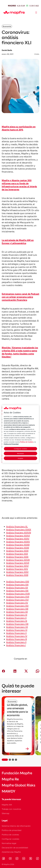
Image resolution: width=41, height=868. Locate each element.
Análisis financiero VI (17, 630)
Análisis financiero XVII (18, 597)
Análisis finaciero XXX (17, 554)
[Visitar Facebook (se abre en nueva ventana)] (3, 859)
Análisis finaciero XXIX (17, 557)
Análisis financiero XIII (17, 609)
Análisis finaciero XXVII (18, 563)
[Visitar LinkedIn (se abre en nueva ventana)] (24, 859)
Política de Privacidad (11, 444)
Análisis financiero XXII (18, 582)
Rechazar (20, 453)
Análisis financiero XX (17, 588)
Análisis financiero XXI (17, 585)
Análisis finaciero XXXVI (18, 536)
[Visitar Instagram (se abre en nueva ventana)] (17, 859)
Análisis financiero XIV (17, 606)
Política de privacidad (12, 830)
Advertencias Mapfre (11, 852)
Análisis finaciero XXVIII (18, 560)
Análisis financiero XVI (17, 600)
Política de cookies (10, 835)
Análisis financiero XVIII (18, 594)
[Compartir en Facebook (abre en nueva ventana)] (3, 671)
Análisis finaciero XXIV (17, 572)
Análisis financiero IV (17, 636)
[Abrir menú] (36, 13)
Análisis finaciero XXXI (17, 551)
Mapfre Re (10, 779)
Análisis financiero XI (17, 615)
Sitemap (6, 813)
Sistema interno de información (16, 826)
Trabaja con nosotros (11, 809)
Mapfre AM (7, 805)
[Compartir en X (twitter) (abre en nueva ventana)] (26, 671)
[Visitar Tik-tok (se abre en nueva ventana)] (37, 859)
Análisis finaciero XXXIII (18, 545)
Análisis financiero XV (17, 603)
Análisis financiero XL (17, 527)
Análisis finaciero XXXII (18, 548)
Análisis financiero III (17, 639)
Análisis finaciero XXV (17, 569)
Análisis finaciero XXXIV (18, 542)
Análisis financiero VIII (17, 624)
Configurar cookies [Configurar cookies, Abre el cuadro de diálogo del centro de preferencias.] (20, 449)
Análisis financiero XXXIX (19, 530)
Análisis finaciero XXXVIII (19, 533)
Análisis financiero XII (17, 612)
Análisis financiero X (16, 618)
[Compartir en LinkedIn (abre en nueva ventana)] (15, 671)
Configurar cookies (10, 839)
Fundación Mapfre (17, 773)
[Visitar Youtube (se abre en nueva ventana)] (10, 859)
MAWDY (9, 791)
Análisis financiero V (16, 633)
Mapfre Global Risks (18, 785)
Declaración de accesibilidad (15, 848)
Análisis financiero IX (17, 621)
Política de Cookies (27, 442)
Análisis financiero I (16, 645)
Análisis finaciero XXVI (17, 566)
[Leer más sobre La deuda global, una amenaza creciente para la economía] (18, 749)
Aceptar (20, 458)
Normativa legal (9, 843)
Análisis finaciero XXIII (17, 575)
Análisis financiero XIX (17, 591)
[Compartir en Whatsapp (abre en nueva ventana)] (38, 671)
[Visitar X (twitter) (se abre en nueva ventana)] (31, 859)
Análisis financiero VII (17, 627)
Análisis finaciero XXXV (18, 539)
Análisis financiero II (16, 642)
